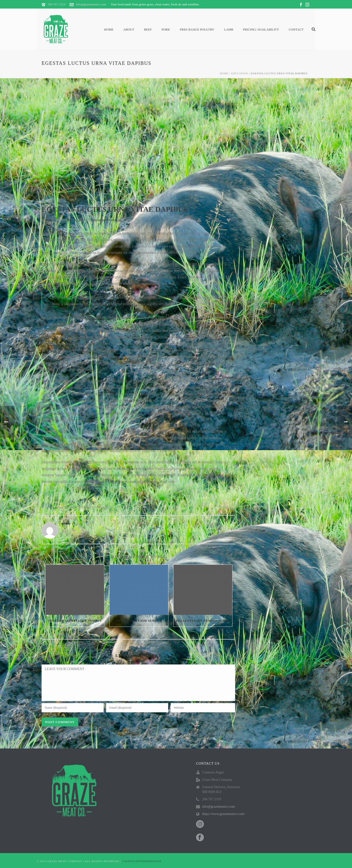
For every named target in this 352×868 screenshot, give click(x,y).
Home (109, 29)
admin (50, 220)
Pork (166, 29)
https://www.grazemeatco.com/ (223, 814)
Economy (48, 507)
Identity (75, 507)
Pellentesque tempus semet (203, 621)
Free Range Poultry (197, 29)
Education (240, 73)
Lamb (229, 29)
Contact (296, 29)
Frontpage (114, 220)
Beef (148, 29)
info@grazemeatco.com (91, 4)
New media (88, 507)
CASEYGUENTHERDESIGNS (142, 861)
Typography (105, 507)
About (129, 29)
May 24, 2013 (76, 220)
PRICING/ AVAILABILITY (261, 29)
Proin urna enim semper (139, 621)
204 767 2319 (56, 4)
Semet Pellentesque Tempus (75, 621)
